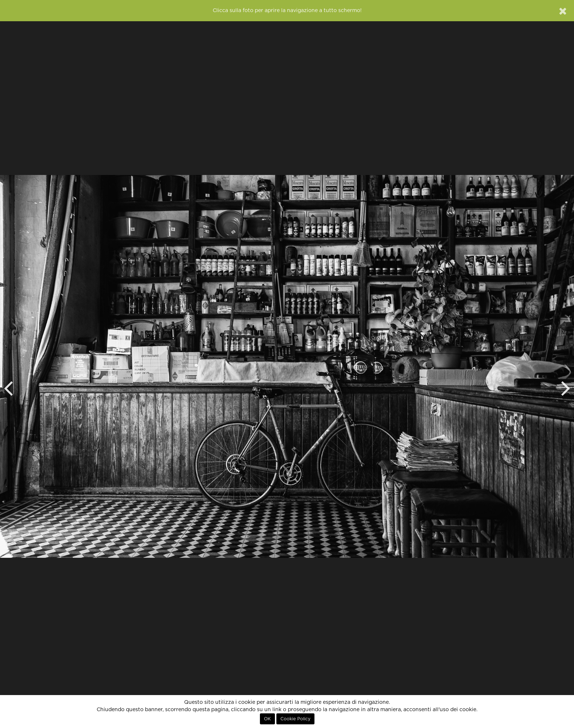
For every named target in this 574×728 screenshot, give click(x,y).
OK (267, 719)
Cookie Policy (295, 719)
